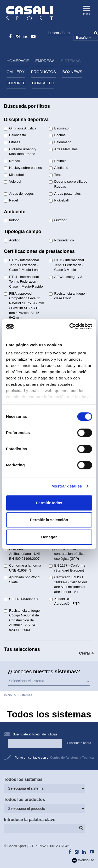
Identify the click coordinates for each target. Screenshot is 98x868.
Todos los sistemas (23, 779)
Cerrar (85, 653)
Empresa (45, 61)
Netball (12, 161)
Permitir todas (49, 503)
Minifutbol (14, 175)
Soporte (16, 83)
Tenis (56, 175)
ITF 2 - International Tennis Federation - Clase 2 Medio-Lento (22, 265)
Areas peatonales (65, 194)
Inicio (8, 695)
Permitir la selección (49, 520)
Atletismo (59, 168)
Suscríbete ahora (79, 743)
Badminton (60, 128)
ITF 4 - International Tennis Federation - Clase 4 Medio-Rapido (23, 282)
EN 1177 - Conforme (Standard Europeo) (67, 568)
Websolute (83, 860)
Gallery (16, 72)
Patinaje (58, 161)
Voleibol (13, 182)
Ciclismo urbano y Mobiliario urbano (20, 152)
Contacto (43, 83)
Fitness (12, 142)
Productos (43, 72)
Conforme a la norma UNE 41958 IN (22, 568)
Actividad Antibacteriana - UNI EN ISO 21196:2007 (22, 554)
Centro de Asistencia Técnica (72, 758)
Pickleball (59, 200)
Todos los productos (24, 799)
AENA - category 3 (66, 277)
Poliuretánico (62, 240)
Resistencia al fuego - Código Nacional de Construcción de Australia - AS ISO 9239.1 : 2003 (23, 620)
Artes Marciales (64, 149)
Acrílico (12, 240)
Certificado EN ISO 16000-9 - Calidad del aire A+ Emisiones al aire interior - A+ (68, 584)
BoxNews (72, 72)
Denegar (49, 537)
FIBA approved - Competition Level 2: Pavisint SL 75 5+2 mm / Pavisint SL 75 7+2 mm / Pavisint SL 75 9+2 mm (24, 306)
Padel (11, 200)
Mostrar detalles (67, 486)
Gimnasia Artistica (20, 128)
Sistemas (71, 61)
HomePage (18, 61)
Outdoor (58, 220)
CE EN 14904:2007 (21, 599)
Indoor (11, 220)
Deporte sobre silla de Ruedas (68, 184)
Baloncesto (15, 135)
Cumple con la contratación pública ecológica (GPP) (67, 554)
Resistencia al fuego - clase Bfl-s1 (68, 296)
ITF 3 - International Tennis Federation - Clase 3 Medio (67, 265)
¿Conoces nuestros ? (44, 671)
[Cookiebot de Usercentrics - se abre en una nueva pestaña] (70, 326)
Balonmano (60, 142)
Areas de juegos (19, 194)
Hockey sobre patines (23, 168)
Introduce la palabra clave (30, 820)
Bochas (57, 135)
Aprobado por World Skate (22, 580)
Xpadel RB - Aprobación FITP (65, 601)
